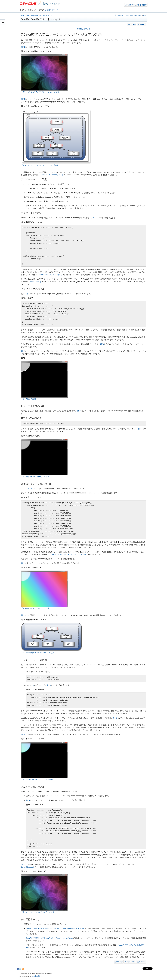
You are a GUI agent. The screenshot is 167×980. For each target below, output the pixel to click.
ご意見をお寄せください (121, 15)
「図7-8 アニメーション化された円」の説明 (38, 912)
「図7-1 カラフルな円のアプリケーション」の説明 (40, 92)
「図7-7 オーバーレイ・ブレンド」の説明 (37, 780)
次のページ (141, 25)
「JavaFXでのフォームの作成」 (50, 275)
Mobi (145, 15)
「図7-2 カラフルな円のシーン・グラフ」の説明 (39, 165)
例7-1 (95, 218)
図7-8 (23, 864)
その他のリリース (51, 10)
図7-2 (23, 99)
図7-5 (23, 563)
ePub (140, 15)
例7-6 (28, 800)
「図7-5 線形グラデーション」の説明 (35, 608)
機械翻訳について (83, 29)
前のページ (132, 25)
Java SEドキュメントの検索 (136, 5)
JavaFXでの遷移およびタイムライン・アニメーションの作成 (49, 938)
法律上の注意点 (37, 976)
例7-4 (30, 489)
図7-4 (140, 429)
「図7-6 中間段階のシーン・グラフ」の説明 (38, 653)
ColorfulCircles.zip (35, 282)
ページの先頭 (130, 962)
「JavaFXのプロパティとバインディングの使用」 (69, 554)
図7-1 (23, 47)
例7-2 (28, 294)
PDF (136, 15)
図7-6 (23, 615)
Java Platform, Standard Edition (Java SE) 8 (36, 15)
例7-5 (49, 685)
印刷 (132, 15)
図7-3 (23, 351)
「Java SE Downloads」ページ (52, 175)
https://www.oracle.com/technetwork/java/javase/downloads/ (55, 929)
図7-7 (23, 734)
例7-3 (79, 411)
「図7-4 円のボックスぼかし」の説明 (35, 477)
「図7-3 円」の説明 (28, 399)
